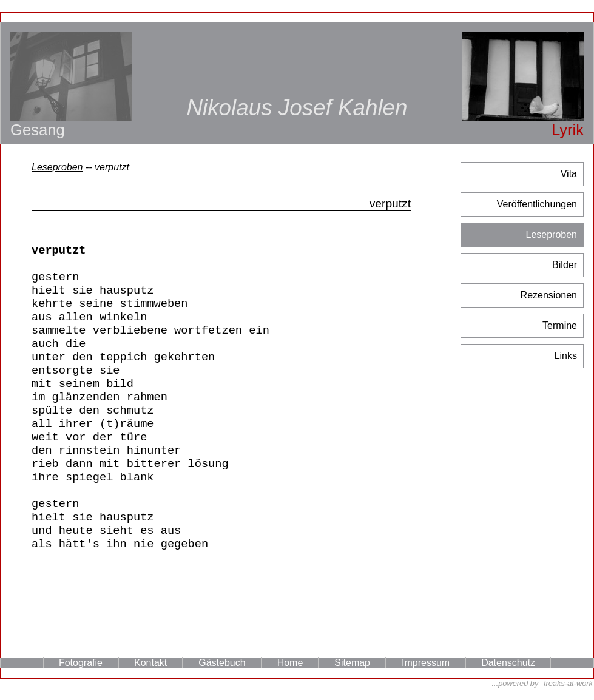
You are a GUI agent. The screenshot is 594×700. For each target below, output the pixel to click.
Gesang (38, 130)
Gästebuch (222, 663)
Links (566, 356)
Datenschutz (508, 663)
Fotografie (81, 663)
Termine (560, 325)
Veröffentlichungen (537, 204)
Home (290, 663)
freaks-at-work (568, 683)
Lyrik (568, 130)
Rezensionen (549, 295)
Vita (569, 174)
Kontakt (150, 663)
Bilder (565, 265)
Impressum (426, 663)
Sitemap (352, 663)
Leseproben (551, 234)
